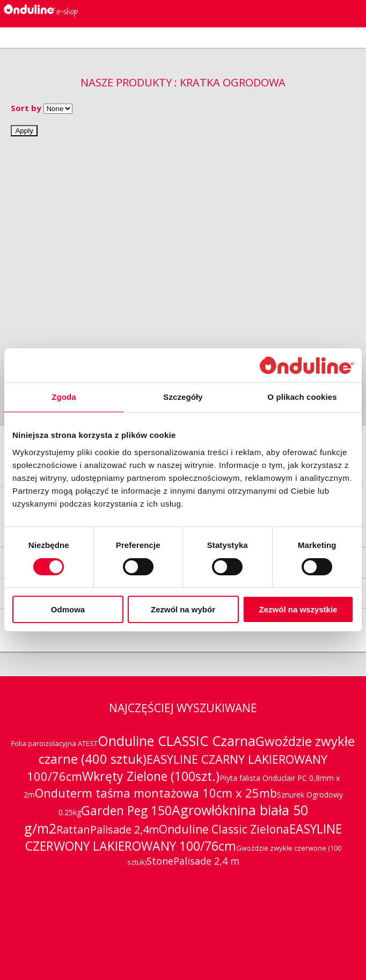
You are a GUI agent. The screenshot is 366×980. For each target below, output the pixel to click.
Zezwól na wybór (183, 609)
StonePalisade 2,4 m (193, 861)
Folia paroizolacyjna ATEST (54, 743)
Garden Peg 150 (126, 810)
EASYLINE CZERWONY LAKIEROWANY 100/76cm (184, 837)
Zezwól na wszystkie (298, 609)
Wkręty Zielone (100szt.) (151, 776)
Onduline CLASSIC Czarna (177, 741)
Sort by (26, 108)
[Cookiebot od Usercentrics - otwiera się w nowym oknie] (307, 365)
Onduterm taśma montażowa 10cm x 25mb (156, 793)
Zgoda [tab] (64, 397)
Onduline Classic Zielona (224, 829)
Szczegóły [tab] (183, 397)
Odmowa (68, 609)
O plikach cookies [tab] (302, 397)
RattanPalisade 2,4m (108, 829)
